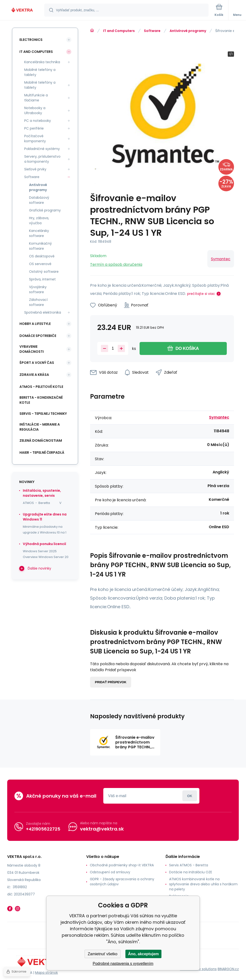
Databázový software (39, 200)
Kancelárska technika (42, 62)
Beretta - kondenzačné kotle (41, 400)
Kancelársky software (39, 233)
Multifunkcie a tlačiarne (36, 98)
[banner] (22, 10)
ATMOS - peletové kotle (41, 387)
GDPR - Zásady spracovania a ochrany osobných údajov (122, 882)
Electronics (31, 40)
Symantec (221, 259)
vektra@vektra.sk (102, 829)
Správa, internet (42, 279)
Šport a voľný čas (37, 363)
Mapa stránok (46, 973)
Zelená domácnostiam (41, 440)
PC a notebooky (38, 121)
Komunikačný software (40, 246)
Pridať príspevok (111, 682)
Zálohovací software (38, 302)
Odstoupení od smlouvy (110, 872)
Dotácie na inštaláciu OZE (191, 872)
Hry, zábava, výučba (39, 220)
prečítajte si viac (201, 294)
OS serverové (40, 264)
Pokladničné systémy (42, 149)
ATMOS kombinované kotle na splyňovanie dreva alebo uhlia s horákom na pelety (203, 884)
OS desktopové (42, 256)
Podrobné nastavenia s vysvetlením (123, 964)
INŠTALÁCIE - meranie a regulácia (40, 427)
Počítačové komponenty (35, 139)
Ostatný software (44, 272)
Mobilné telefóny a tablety (40, 72)
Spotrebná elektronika (43, 312)
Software (152, 31)
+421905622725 (43, 829)
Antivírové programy (188, 31)
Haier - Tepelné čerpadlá (42, 453)
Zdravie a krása (34, 375)
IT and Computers (119, 31)
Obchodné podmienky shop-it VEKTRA (122, 865)
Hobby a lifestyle (35, 324)
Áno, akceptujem (143, 954)
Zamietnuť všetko (102, 954)
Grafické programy (45, 210)
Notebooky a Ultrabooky (35, 110)
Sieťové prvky (35, 169)
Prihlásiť (190, 796)
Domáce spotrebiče (38, 336)
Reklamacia (179, 896)
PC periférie (34, 128)
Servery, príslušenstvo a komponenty (42, 159)
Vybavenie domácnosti (32, 349)
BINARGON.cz (228, 969)
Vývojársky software (38, 289)
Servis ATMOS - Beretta (189, 865)
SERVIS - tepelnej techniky (43, 414)
